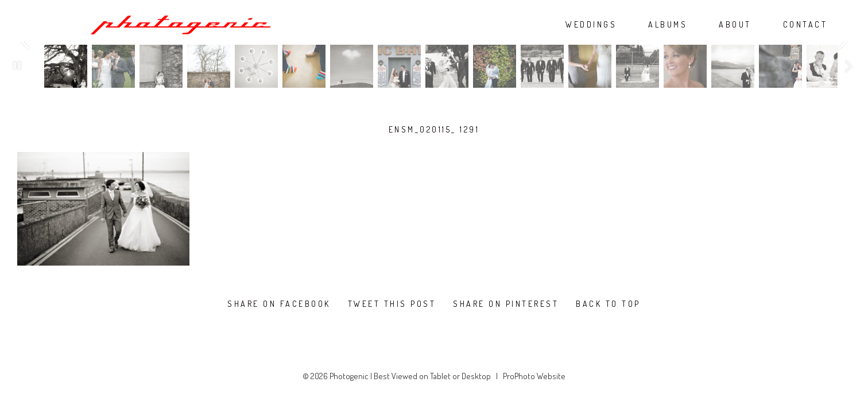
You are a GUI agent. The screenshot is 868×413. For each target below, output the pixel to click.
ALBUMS (668, 25)
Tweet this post (392, 304)
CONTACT (805, 25)
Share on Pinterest (506, 304)
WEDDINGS (591, 25)
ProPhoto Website (534, 376)
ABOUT (735, 25)
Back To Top (608, 304)
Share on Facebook (279, 304)
